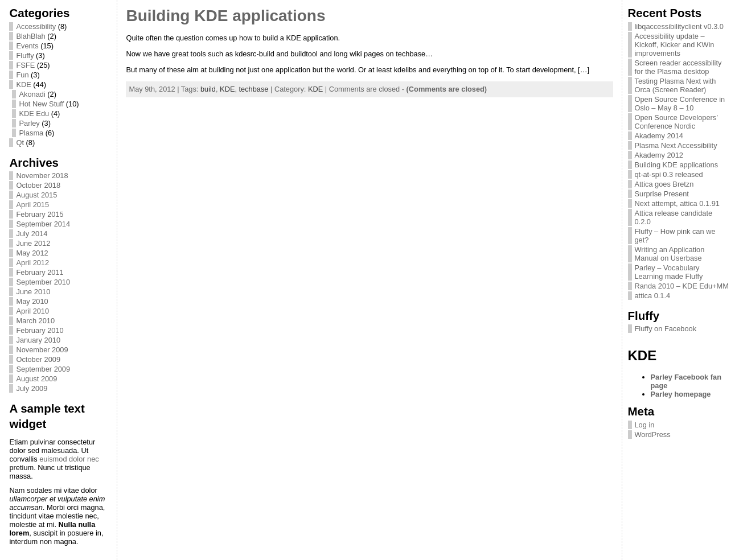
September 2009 (43, 369)
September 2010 (43, 282)
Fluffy (25, 55)
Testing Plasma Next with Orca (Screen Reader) (676, 85)
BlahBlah (30, 36)
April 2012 (32, 263)
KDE (23, 85)
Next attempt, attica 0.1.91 (677, 203)
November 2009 (42, 350)
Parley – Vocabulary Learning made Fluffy (669, 272)
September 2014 (43, 224)
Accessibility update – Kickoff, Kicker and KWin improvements (675, 45)
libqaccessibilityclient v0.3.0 (679, 26)
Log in (645, 425)
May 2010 (32, 301)
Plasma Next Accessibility (676, 145)
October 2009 (38, 359)
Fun (22, 75)
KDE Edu (34, 114)
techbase (254, 89)
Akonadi (32, 94)
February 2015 (40, 214)
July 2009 (32, 388)
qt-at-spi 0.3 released (669, 174)
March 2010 (35, 321)
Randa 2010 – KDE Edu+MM (682, 286)
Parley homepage (681, 394)
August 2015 (36, 195)
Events (27, 46)
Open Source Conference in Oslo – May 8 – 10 (680, 104)
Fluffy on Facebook (666, 329)
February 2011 (40, 272)
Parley (29, 123)
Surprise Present (662, 194)
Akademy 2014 (659, 136)
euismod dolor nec (69, 459)
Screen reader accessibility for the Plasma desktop (678, 67)
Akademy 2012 (659, 155)
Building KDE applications (225, 16)
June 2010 (33, 292)
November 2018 (42, 176)
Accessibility (36, 26)
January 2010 (38, 340)
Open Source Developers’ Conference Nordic (676, 122)
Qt (20, 143)
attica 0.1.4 (653, 296)
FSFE (25, 65)
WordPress (653, 435)
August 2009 (36, 379)
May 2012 (32, 253)
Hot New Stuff (41, 104)
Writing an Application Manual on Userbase (670, 254)
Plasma (31, 133)
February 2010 (40, 330)
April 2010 (32, 311)
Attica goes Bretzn (664, 184)
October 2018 (38, 185)
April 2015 (32, 205)
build (208, 89)
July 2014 (32, 234)
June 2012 (33, 243)
